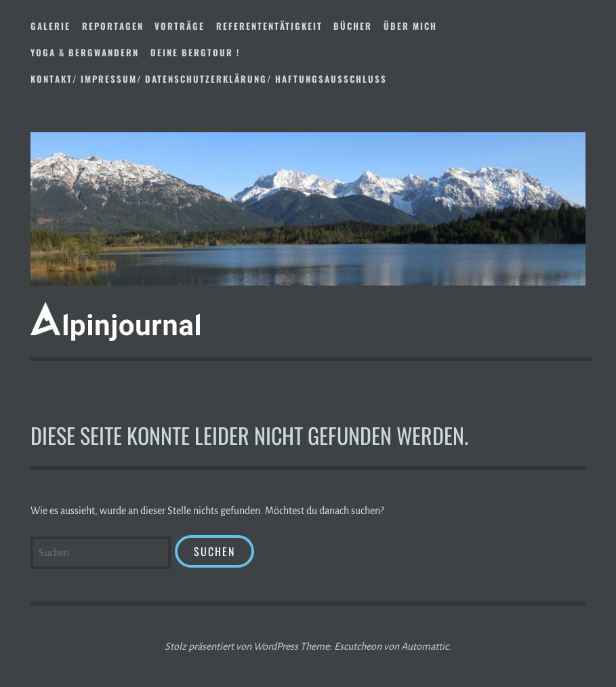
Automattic (425, 646)
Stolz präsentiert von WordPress (231, 646)
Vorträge (180, 26)
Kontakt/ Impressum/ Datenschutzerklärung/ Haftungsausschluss (209, 79)
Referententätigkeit (269, 26)
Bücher (353, 26)
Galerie (50, 26)
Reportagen (113, 26)
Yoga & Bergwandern (85, 52)
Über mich (410, 26)
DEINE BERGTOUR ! (195, 52)
